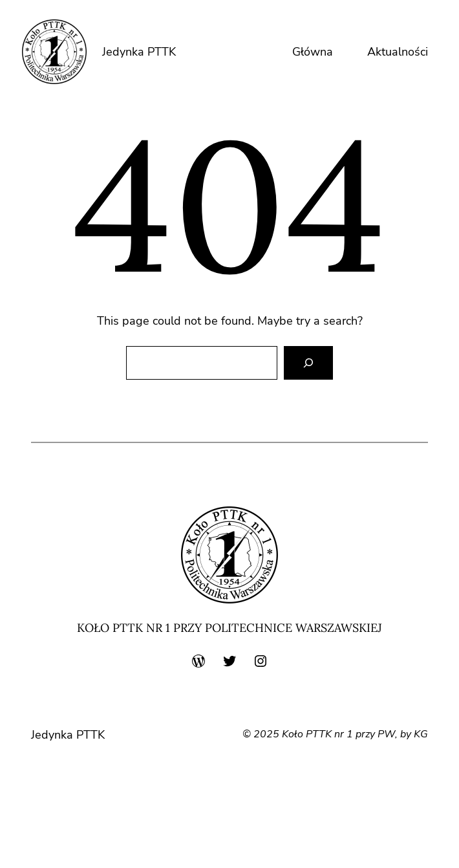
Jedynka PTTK (139, 52)
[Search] (308, 363)
